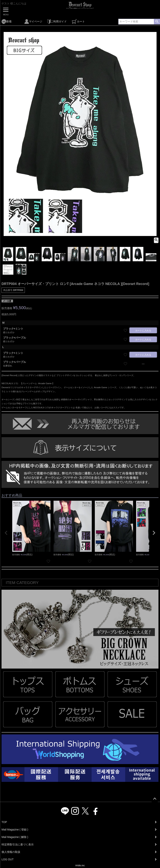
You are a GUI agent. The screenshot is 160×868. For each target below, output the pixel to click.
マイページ (33, 22)
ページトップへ (155, 799)
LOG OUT (8, 859)
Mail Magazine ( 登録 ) (15, 830)
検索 (157, 22)
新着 (7, 22)
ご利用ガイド (57, 22)
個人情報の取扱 (11, 852)
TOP (4, 822)
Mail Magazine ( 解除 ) (15, 837)
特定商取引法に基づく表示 (18, 844)
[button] (6, 533)
